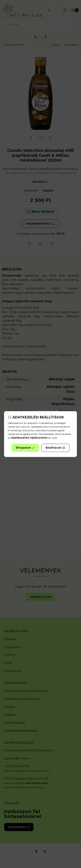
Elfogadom (25, 448)
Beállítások (55, 448)
